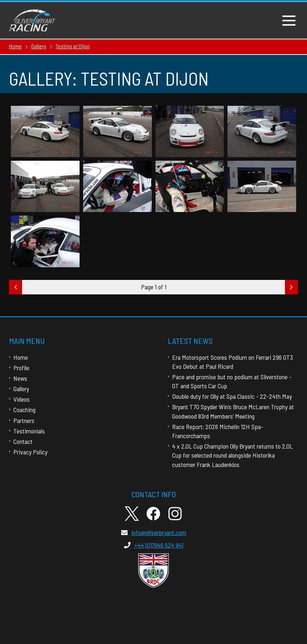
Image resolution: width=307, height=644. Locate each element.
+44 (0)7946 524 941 (154, 545)
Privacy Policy (30, 452)
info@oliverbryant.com (154, 532)
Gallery (21, 389)
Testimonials (29, 431)
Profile (21, 368)
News (20, 378)
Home (21, 357)
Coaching (24, 410)
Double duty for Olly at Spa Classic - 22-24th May (232, 396)
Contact (23, 441)
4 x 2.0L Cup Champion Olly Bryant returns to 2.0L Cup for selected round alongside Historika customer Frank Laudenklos (233, 455)
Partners (24, 420)
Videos (22, 399)
